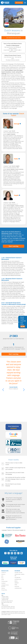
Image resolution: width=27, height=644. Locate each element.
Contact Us (4, 572)
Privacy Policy (4, 590)
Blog (2, 578)
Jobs (2, 576)
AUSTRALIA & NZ (18, 579)
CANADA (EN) (17, 574)
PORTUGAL (17, 586)
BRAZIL (16, 581)
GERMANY (17, 583)
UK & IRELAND (17, 578)
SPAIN (16, 585)
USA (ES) (20, 573)
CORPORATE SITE (18, 588)
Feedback (3, 583)
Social (3, 580)
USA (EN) (16, 573)
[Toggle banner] (19, 322)
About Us (3, 574)
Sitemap (3, 588)
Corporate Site (4, 581)
